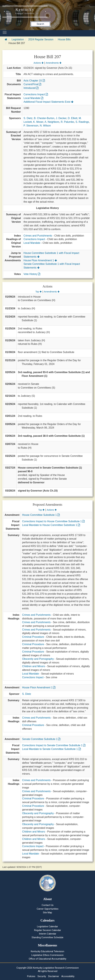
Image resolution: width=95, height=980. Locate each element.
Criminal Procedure (33, 637)
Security (42, 976)
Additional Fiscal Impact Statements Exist (48, 102)
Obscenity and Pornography (38, 659)
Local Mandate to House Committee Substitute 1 (51, 525)
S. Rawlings (82, 122)
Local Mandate (33, 98)
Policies (31, 976)
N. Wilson (45, 126)
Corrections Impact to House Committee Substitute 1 (53, 521)
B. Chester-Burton (44, 118)
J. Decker (61, 118)
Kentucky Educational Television (47, 951)
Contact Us (48, 905)
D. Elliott (73, 118)
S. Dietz (28, 118)
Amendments (54, 63)
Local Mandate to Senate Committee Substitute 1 (51, 749)
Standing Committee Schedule (47, 937)
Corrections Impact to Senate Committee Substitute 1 (54, 745)
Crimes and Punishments (38, 236)
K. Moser (38, 122)
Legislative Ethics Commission (47, 955)
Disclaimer (54, 976)
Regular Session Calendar (48, 930)
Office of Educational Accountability (47, 959)
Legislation (18, 39)
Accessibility (68, 976)
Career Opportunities (48, 909)
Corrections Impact (36, 94)
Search (40, 24)
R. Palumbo (67, 122)
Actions (38, 63)
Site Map (47, 913)
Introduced (31, 88)
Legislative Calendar (47, 926)
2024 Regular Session (41, 39)
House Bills (64, 39)
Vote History (32, 274)
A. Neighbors (52, 122)
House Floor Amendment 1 (40, 260)
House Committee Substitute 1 (41, 515)
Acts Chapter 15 (34, 81)
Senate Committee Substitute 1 (41, 739)
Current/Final (32, 84)
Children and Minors (33, 666)
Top (39, 292)
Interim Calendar (48, 934)
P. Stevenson (31, 126)
